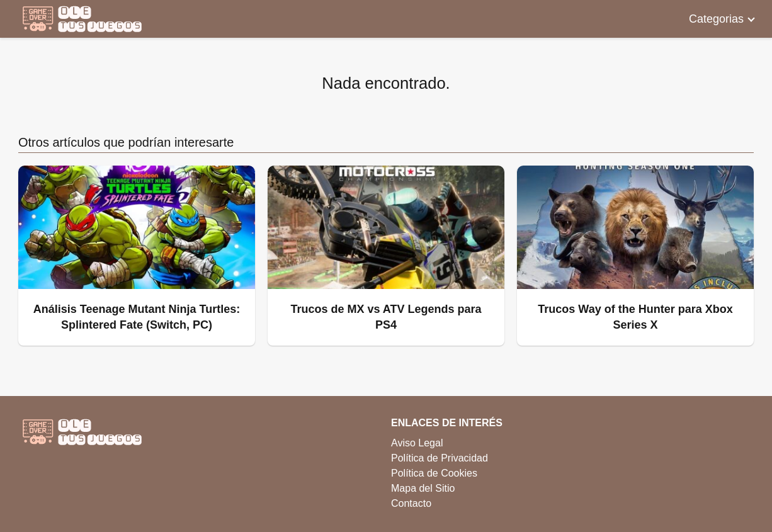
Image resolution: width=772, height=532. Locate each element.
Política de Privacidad (440, 458)
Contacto (411, 503)
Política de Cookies (434, 473)
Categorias (716, 19)
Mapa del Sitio (423, 488)
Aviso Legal (417, 443)
